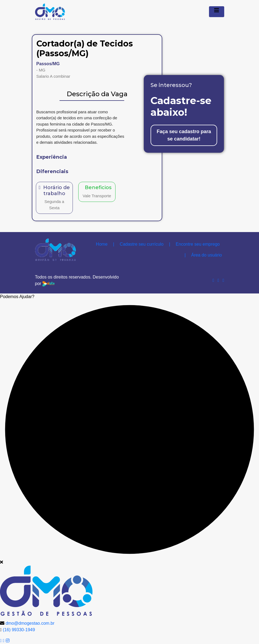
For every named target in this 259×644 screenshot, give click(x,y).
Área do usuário (203, 255)
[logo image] (46, 590)
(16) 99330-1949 (19, 630)
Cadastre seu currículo (138, 244)
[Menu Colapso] (217, 12)
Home (102, 244)
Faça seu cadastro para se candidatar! (184, 135)
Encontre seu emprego (194, 244)
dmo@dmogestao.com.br (30, 623)
